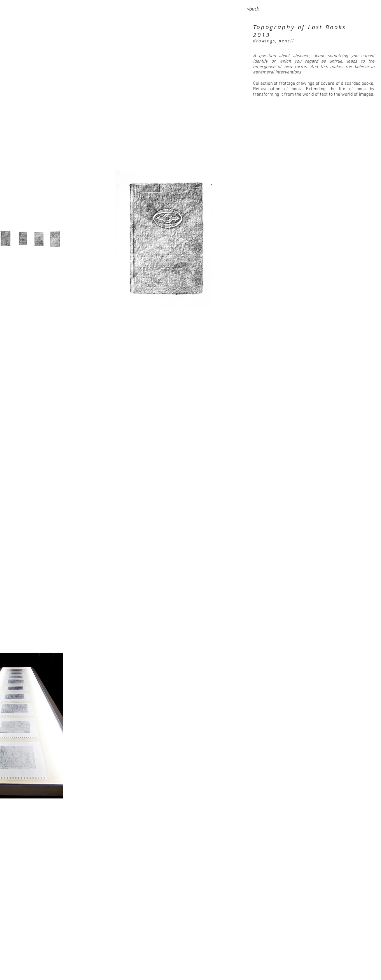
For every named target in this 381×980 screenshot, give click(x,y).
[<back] (253, 9)
